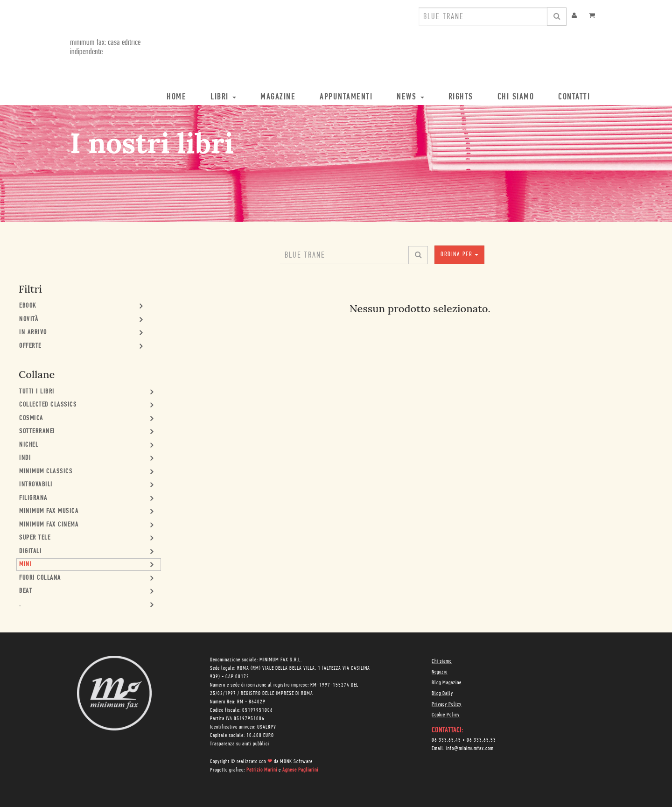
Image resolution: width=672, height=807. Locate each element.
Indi (25, 458)
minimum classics (46, 472)
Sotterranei (37, 432)
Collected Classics (48, 405)
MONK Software (296, 762)
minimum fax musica (49, 511)
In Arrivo (33, 333)
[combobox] (483, 16)
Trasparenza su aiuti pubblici (240, 744)
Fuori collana (40, 578)
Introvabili (36, 485)
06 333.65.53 (481, 740)
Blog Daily (442, 694)
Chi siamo (442, 661)
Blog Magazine (447, 683)
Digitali (30, 551)
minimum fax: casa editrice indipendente (105, 47)
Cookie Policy (446, 715)
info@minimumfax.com (470, 749)
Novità (29, 319)
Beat (26, 591)
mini (25, 565)
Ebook (28, 306)
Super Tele (35, 538)
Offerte (30, 346)
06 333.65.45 (446, 740)
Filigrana (33, 498)
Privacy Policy (447, 704)
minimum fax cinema (49, 525)
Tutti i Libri (37, 392)
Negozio (440, 672)
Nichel (29, 445)
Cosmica (31, 418)
